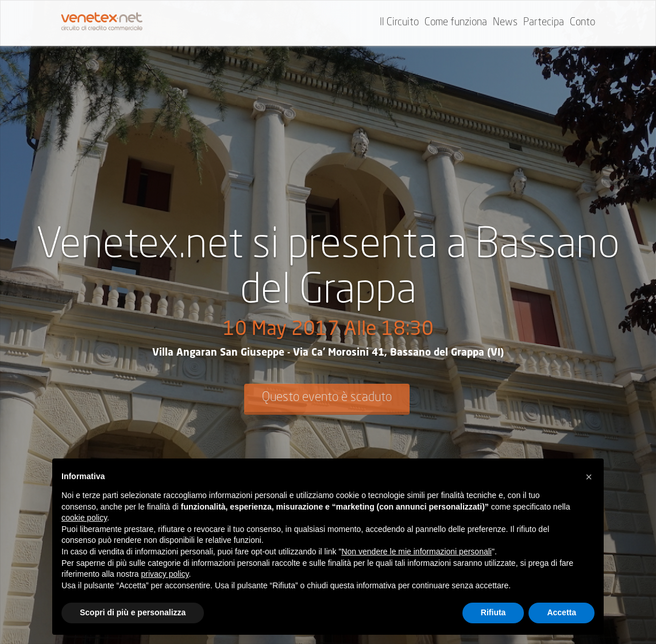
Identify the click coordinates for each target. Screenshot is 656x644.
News (505, 22)
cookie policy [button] (84, 518)
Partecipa (544, 22)
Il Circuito (399, 22)
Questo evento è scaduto (327, 398)
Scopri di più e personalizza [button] (133, 612)
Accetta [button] (562, 612)
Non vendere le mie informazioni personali (416, 552)
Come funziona (456, 22)
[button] (589, 477)
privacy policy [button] (165, 574)
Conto (582, 22)
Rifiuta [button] (493, 612)
